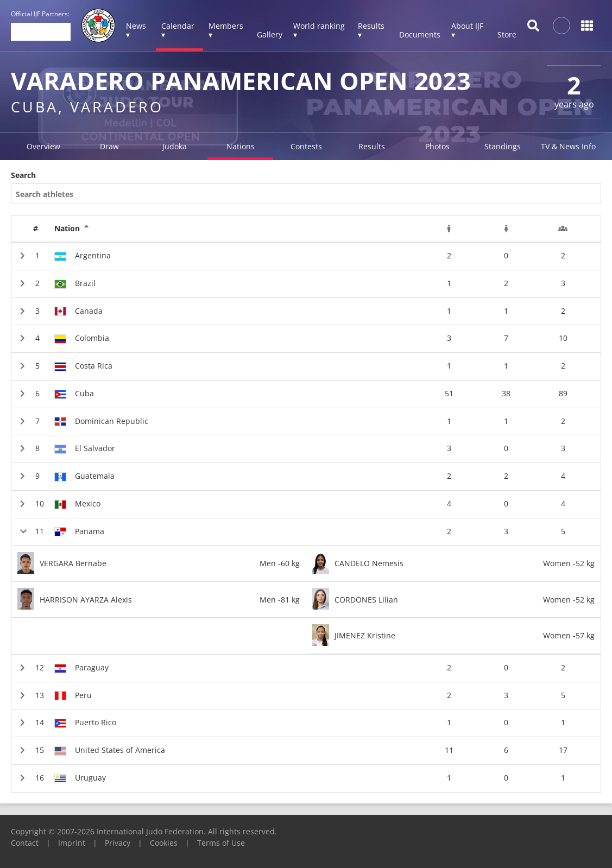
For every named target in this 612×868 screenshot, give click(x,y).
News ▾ (136, 30)
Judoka (175, 146)
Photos (437, 146)
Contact (25, 843)
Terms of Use (221, 843)
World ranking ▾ (319, 30)
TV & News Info (568, 146)
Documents (420, 34)
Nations (241, 146)
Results (372, 146)
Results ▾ (371, 30)
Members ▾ (226, 30)
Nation (72, 229)
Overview (43, 146)
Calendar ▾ (178, 30)
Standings (503, 146)
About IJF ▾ (467, 30)
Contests (306, 146)
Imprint (72, 843)
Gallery (270, 34)
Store (507, 34)
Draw (109, 146)
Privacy (118, 843)
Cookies (164, 843)
